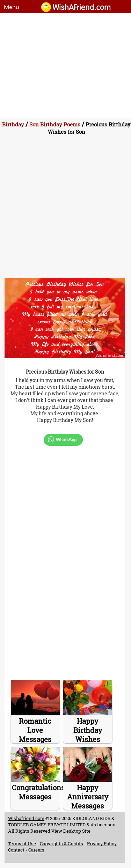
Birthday (13, 124)
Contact (16, 850)
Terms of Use (22, 843)
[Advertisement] (65, 65)
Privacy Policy (102, 843)
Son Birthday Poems (55, 124)
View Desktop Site (71, 831)
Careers (36, 850)
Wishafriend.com (26, 818)
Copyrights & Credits (61, 843)
